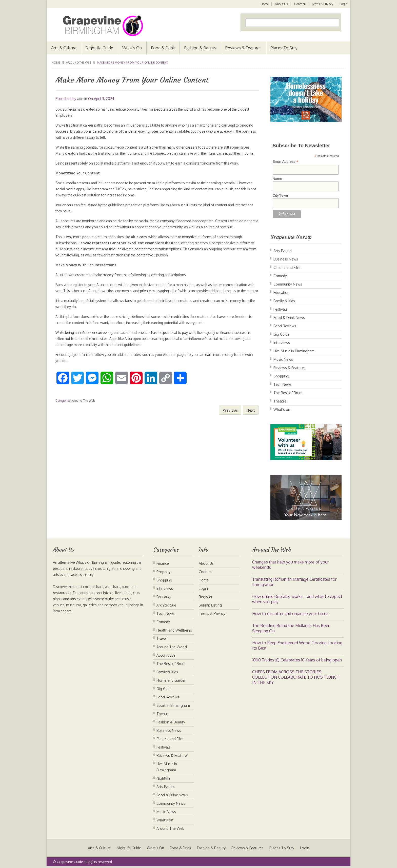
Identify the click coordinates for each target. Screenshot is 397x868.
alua (139, 243)
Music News (283, 359)
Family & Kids (284, 301)
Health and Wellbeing (174, 630)
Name (277, 179)
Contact (299, 4)
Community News (288, 284)
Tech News (283, 384)
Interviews (282, 343)
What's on (282, 409)
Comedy (280, 276)
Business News (286, 259)
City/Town (280, 195)
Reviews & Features (243, 48)
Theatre (280, 401)
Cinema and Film (287, 267)
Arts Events (283, 251)
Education (281, 292)
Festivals (281, 309)
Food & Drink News (289, 318)
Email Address (286, 162)
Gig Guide (281, 334)
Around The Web (79, 63)
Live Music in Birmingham (294, 351)
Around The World (172, 647)
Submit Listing (210, 605)
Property (164, 572)
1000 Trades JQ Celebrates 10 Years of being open (297, 660)
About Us (281, 4)
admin (82, 99)
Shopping (281, 376)
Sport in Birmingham (173, 705)
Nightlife (163, 778)
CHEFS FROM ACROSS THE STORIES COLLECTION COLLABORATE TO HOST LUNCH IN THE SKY (296, 677)
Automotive (166, 655)
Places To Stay (284, 48)
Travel (162, 639)
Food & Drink (163, 48)
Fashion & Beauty (200, 48)
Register (206, 597)
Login (343, 4)
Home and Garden (171, 680)
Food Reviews (285, 326)
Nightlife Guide (99, 48)
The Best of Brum (288, 393)
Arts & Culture (64, 48)
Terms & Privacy (322, 4)
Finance (163, 563)
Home (264, 4)
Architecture (166, 605)
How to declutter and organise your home (290, 614)
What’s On (132, 48)
